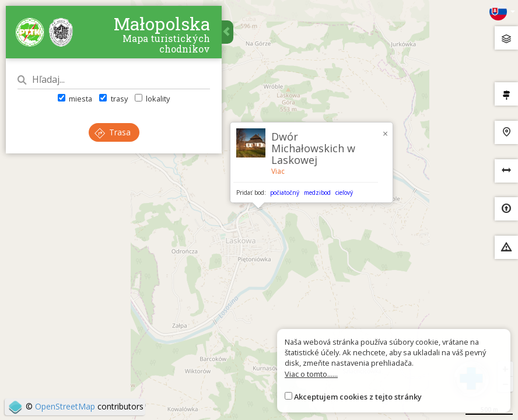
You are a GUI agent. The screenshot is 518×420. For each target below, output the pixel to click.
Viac (278, 171)
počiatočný (285, 192)
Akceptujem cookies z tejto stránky (358, 397)
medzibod (317, 192)
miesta (75, 99)
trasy (113, 99)
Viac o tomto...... (311, 374)
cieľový (344, 192)
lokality (152, 99)
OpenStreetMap (65, 406)
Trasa (113, 132)
